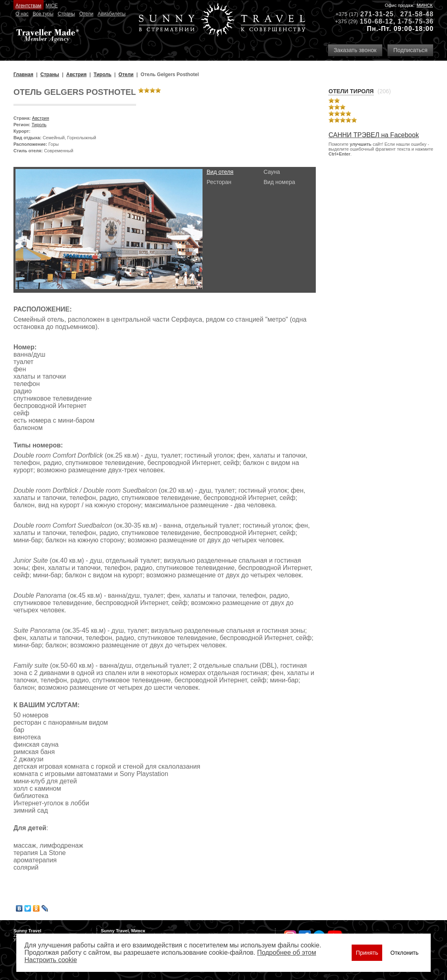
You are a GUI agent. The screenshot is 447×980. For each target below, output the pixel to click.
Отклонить (404, 953)
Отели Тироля (351, 91)
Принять (367, 953)
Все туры (43, 14)
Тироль (39, 125)
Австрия (41, 118)
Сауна (272, 172)
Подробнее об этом (287, 953)
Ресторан (219, 182)
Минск (425, 5)
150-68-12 (377, 21)
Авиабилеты (111, 14)
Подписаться (410, 50)
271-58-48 (417, 14)
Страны (66, 14)
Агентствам (28, 6)
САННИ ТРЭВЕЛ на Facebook (374, 135)
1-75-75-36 (416, 21)
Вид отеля (220, 172)
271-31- (373, 14)
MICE (52, 6)
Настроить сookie (51, 960)
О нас (22, 14)
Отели (86, 14)
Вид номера (280, 182)
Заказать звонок (355, 50)
